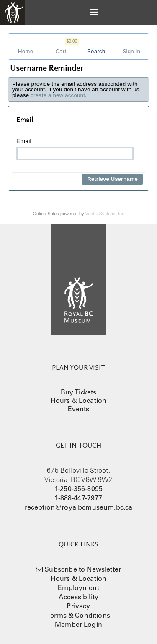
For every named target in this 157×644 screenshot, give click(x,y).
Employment (78, 587)
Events (79, 409)
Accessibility (78, 597)
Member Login (78, 624)
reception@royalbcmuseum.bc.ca (79, 507)
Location (93, 400)
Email (75, 149)
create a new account (58, 95)
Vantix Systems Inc (105, 214)
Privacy (78, 606)
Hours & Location (79, 578)
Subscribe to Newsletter (83, 569)
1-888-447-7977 (78, 498)
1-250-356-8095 (78, 489)
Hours (60, 400)
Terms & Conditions (78, 615)
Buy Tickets (79, 392)
